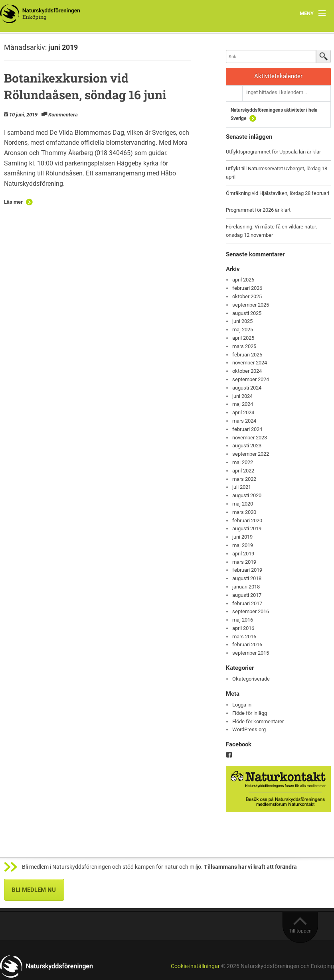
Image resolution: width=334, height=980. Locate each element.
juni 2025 (242, 321)
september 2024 (251, 379)
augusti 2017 (247, 595)
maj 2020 (243, 504)
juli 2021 (242, 487)
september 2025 (251, 305)
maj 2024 (243, 404)
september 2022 (251, 454)
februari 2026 (247, 288)
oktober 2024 (247, 371)
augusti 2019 (247, 528)
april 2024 (243, 412)
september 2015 (251, 653)
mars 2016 (244, 637)
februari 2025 (247, 355)
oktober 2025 (247, 296)
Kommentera (63, 115)
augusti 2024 (247, 388)
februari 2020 (247, 521)
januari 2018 (246, 587)
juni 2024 (242, 396)
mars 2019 (244, 562)
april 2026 (243, 280)
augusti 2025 (247, 313)
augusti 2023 (247, 446)
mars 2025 (244, 346)
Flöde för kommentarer (258, 721)
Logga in (242, 705)
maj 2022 (243, 462)
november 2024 (250, 363)
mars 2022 (244, 479)
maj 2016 (243, 620)
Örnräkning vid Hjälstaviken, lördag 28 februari (278, 193)
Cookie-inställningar (195, 966)
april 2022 (243, 471)
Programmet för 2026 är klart (258, 210)
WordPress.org (249, 729)
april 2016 (243, 628)
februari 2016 (247, 644)
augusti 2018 (247, 578)
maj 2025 (243, 330)
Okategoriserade (251, 679)
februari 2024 (247, 429)
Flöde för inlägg (250, 713)
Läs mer (13, 202)
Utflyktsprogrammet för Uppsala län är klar (273, 152)
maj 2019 (243, 545)
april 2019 (243, 554)
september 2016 (251, 611)
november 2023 (250, 438)
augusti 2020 (247, 495)
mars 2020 (244, 512)
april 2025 (243, 338)
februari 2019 (247, 570)
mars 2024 (244, 421)
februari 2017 (247, 603)
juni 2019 (242, 537)
